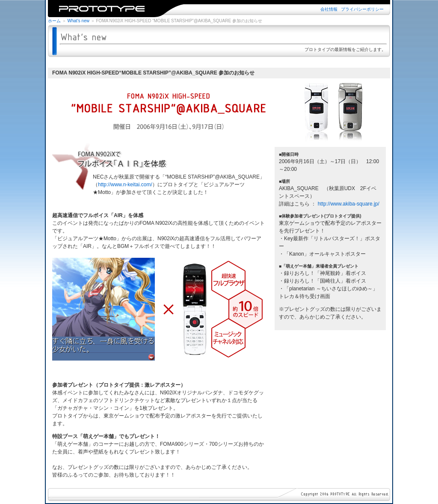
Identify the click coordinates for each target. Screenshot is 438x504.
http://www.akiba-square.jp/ (349, 204)
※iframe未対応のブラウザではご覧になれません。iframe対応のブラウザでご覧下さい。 (219, 9)
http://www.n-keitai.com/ (125, 185)
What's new (78, 21)
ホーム (54, 21)
